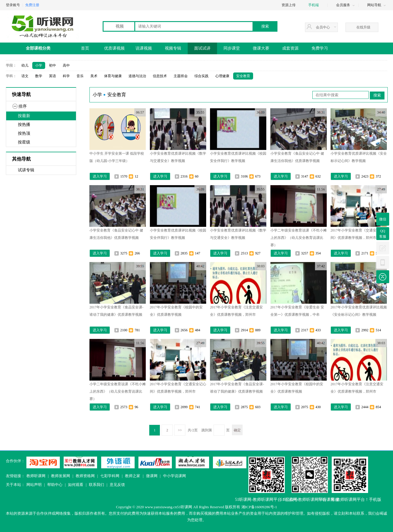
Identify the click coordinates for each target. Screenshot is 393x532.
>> (180, 430)
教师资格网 (85, 476)
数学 (39, 76)
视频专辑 (173, 48)
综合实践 (201, 76)
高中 (66, 65)
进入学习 (100, 176)
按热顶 (24, 133)
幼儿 (25, 65)
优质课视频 (114, 48)
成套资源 (290, 48)
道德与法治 (137, 76)
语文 (25, 76)
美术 (94, 76)
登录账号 (13, 5)
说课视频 (144, 48)
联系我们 (96, 485)
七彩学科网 (110, 476)
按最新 (24, 116)
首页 (85, 48)
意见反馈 (117, 485)
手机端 (314, 5)
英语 (52, 76)
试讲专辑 (26, 170)
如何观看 (76, 485)
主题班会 (181, 76)
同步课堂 (232, 48)
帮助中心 (55, 485)
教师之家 (133, 476)
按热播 (24, 125)
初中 (52, 65)
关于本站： (15, 485)
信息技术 (160, 76)
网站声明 (34, 485)
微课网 (152, 476)
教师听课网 (36, 476)
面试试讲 (202, 48)
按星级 (24, 142)
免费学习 (320, 48)
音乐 (80, 76)
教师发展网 (61, 476)
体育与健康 (113, 76)
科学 (66, 76)
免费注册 (32, 5)
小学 (39, 65)
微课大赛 (261, 48)
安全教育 (243, 76)
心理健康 (222, 76)
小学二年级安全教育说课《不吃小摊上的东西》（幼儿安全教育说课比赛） (299, 238)
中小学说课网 (175, 476)
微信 (383, 219)
